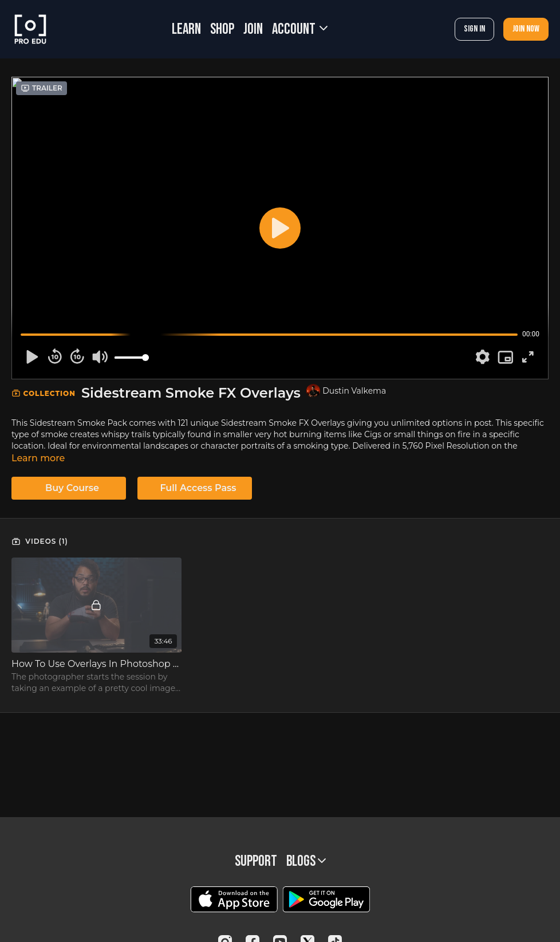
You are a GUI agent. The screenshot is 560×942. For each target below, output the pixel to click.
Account (300, 30)
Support (256, 861)
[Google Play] (326, 899)
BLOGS (306, 861)
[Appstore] (234, 899)
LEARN (186, 30)
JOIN (253, 30)
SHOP (222, 30)
